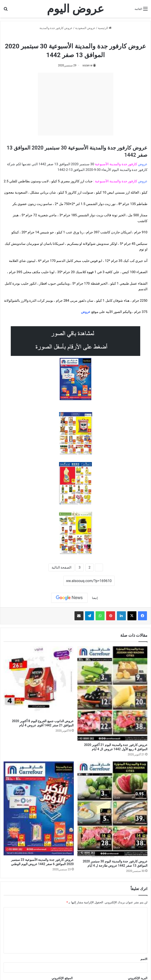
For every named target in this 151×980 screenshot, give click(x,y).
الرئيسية (105, 28)
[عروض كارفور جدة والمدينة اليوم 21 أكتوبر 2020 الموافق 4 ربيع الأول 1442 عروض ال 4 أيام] (113, 693)
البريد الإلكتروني (138, 978)
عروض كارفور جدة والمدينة (56, 28)
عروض (86, 312)
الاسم (144, 959)
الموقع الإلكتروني (62, 978)
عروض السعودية (85, 28)
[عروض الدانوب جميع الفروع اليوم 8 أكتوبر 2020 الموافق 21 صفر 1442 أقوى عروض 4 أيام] (39, 682)
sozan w (87, 65)
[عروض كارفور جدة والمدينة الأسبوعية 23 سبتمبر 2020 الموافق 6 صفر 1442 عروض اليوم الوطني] (39, 808)
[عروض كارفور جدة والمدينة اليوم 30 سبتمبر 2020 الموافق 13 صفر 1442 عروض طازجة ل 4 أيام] (113, 809)
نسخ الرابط (49, 581)
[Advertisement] (76, 104)
